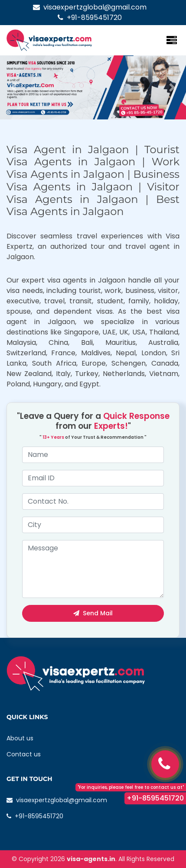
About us (20, 738)
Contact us (24, 754)
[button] (14, 87)
